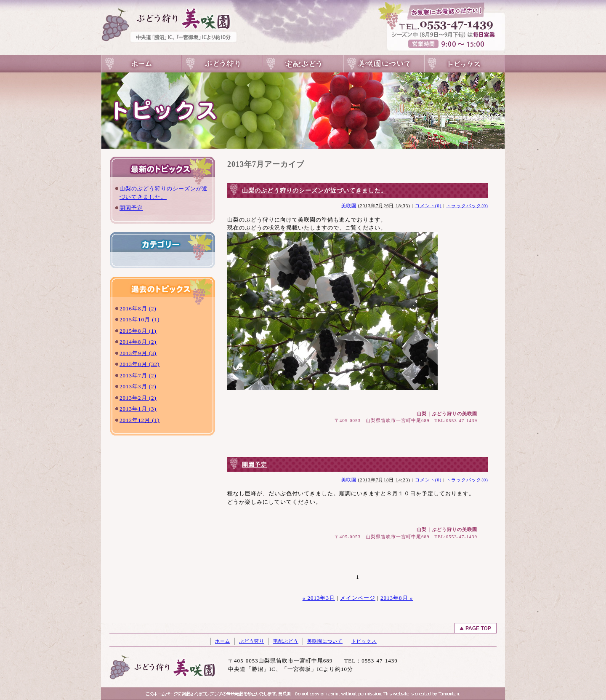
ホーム (223, 641)
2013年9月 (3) (138, 353)
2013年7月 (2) (138, 375)
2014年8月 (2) (138, 342)
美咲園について (384, 64)
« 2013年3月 (319, 598)
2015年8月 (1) (138, 331)
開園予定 (131, 208)
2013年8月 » (397, 598)
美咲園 (349, 206)
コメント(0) (428, 206)
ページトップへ (476, 628)
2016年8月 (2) (138, 309)
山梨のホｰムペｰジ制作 (379, 695)
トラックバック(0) (467, 206)
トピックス (465, 64)
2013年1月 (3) (138, 409)
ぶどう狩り (222, 64)
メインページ (358, 598)
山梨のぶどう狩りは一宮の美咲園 (141, 64)
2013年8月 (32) (140, 364)
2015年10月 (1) (140, 319)
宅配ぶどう (303, 64)
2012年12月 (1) (140, 420)
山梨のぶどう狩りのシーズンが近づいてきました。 (315, 191)
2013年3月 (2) (138, 386)
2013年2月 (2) (138, 398)
